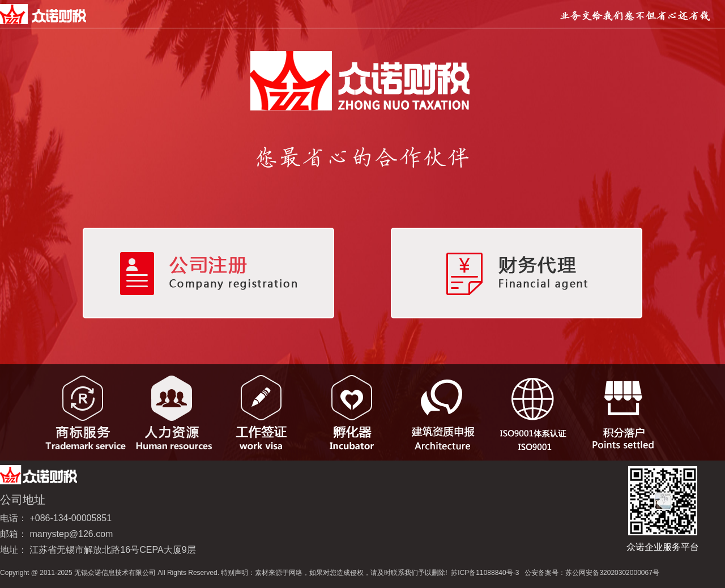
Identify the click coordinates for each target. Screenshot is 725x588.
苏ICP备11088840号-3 (485, 573)
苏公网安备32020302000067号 (612, 573)
